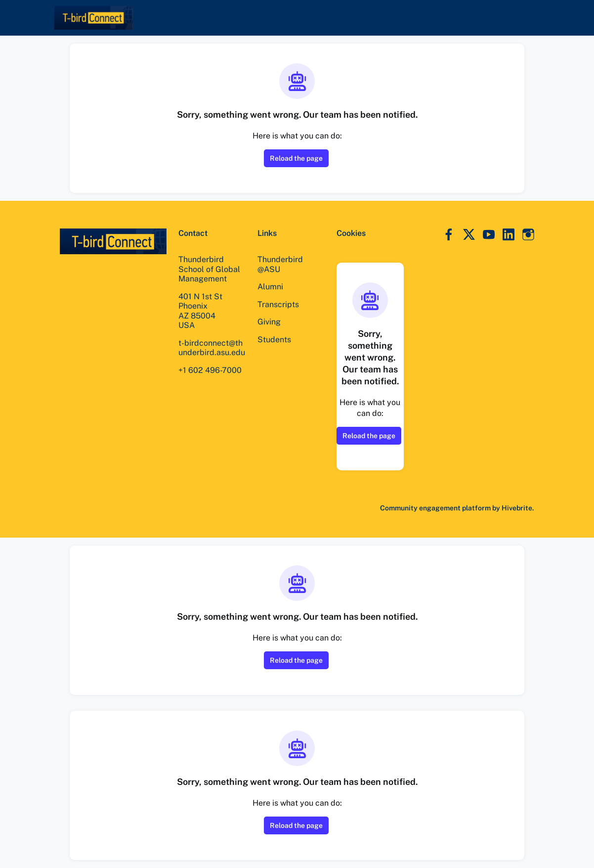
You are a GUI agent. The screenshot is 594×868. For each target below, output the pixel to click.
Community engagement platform (434, 508)
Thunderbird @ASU (280, 264)
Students (274, 339)
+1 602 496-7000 (211, 379)
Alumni (270, 286)
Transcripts (278, 304)
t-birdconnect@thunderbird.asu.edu (211, 352)
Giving (269, 321)
